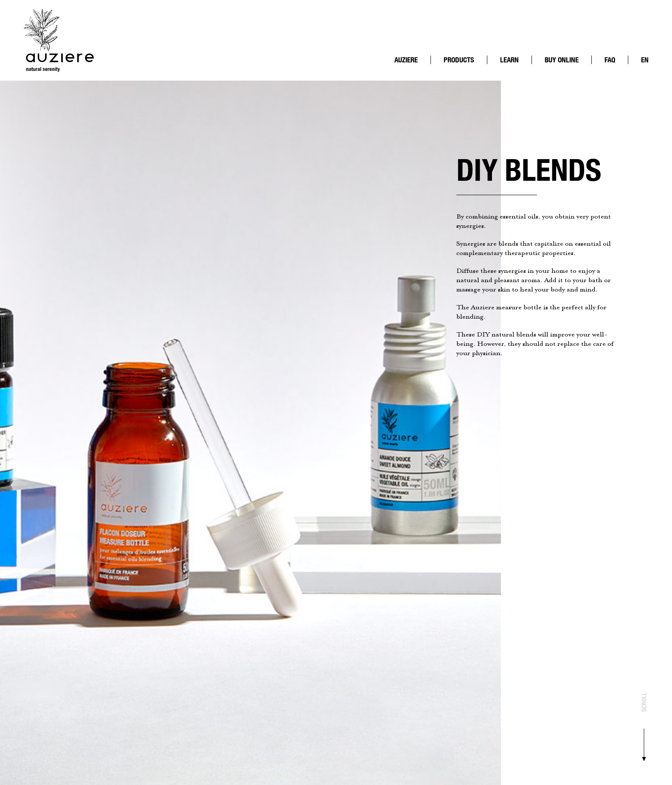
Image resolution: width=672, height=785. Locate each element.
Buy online (562, 60)
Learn (509, 60)
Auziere (406, 60)
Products (459, 60)
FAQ (610, 60)
